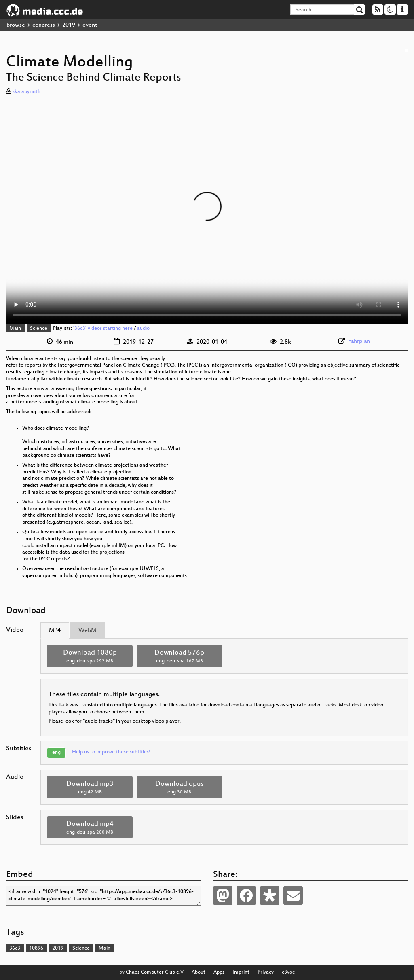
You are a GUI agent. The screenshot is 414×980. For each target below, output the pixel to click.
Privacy (266, 972)
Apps (219, 972)
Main (15, 329)
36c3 (15, 948)
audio (143, 329)
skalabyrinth (26, 92)
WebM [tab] (87, 631)
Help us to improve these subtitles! (111, 752)
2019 (69, 25)
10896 (36, 948)
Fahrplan (359, 341)
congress (44, 25)
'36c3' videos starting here (103, 329)
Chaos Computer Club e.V (155, 972)
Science (39, 329)
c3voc (288, 972)
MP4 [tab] (55, 631)
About (199, 972)
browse (16, 25)
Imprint (241, 972)
